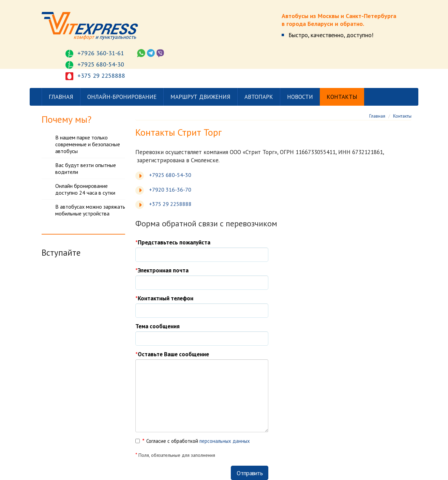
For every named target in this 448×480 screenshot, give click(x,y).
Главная (61, 97)
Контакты (342, 97)
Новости (300, 97)
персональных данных (225, 441)
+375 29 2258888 (170, 204)
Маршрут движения (200, 97)
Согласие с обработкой (198, 441)
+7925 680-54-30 (170, 175)
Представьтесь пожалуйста (174, 242)
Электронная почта (163, 270)
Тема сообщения (158, 326)
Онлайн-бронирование (122, 97)
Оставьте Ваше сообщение (173, 354)
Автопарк (259, 97)
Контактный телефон (166, 298)
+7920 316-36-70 (170, 190)
